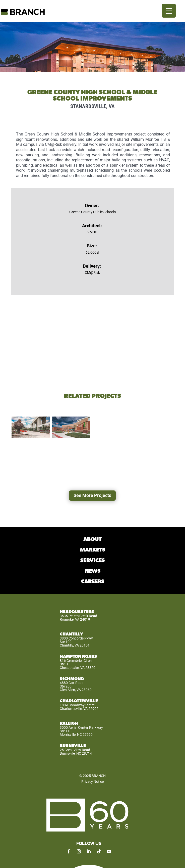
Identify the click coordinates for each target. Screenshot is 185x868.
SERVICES (93, 560)
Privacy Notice (93, 782)
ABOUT (93, 539)
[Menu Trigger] (169, 11)
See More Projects (92, 495)
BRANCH (99, 776)
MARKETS (93, 550)
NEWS (93, 571)
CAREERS (93, 582)
